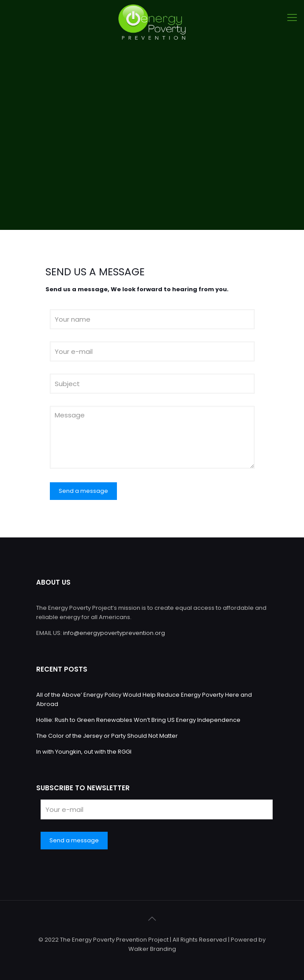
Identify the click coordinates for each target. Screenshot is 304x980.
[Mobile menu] (292, 18)
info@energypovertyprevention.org (114, 633)
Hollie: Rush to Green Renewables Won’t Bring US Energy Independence (138, 720)
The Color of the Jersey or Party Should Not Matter (107, 736)
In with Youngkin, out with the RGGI (84, 752)
